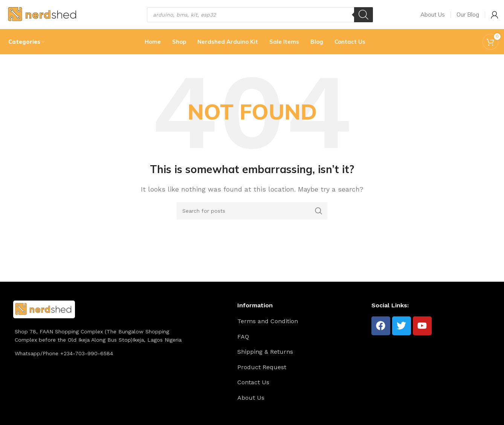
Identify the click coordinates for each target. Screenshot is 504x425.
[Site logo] (43, 16)
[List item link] (302, 327)
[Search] (363, 17)
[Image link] (44, 315)
